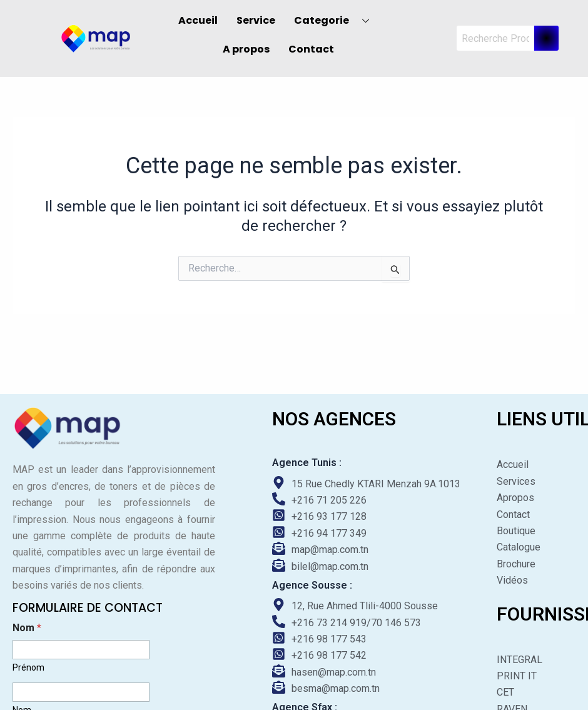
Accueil (198, 20)
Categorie (336, 20)
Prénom (28, 667)
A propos (246, 49)
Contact (311, 49)
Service (256, 20)
